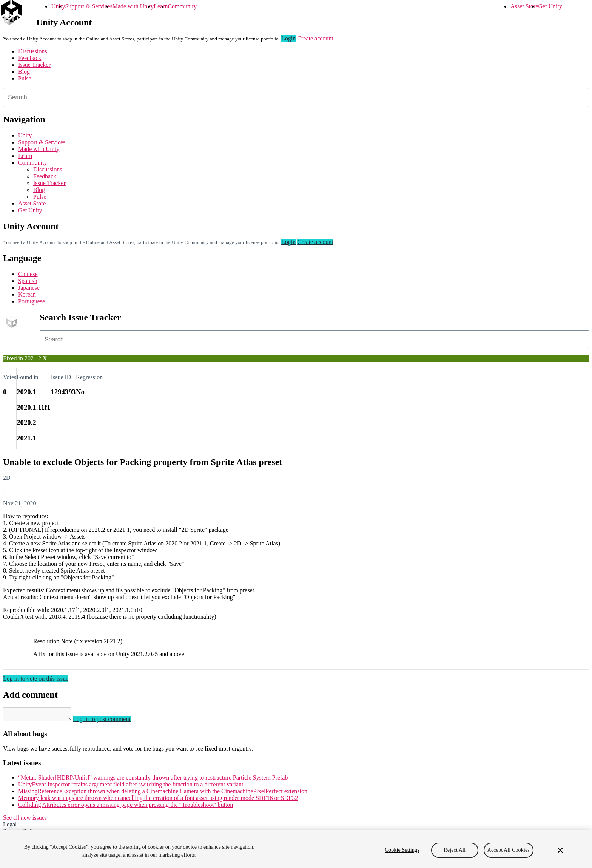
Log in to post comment (109, 721)
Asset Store (524, 6)
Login (288, 38)
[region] (296, 849)
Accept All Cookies (509, 850)
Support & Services (89, 6)
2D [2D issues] (7, 478)
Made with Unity (133, 6)
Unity (58, 6)
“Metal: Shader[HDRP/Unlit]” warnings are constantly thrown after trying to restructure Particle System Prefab (153, 780)
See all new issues (25, 820)
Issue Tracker (34, 65)
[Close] (560, 850)
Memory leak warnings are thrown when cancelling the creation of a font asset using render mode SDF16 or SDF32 (158, 800)
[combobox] (296, 97)
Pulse (25, 78)
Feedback (30, 58)
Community (182, 6)
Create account (315, 38)
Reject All (455, 850)
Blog (24, 72)
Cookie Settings (402, 850)
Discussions (32, 51)
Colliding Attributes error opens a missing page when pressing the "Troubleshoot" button (126, 807)
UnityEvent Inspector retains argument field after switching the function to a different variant (131, 787)
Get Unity (550, 6)
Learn (161, 6)
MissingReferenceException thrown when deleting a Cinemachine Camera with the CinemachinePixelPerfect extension (163, 793)
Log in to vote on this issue (36, 679)
